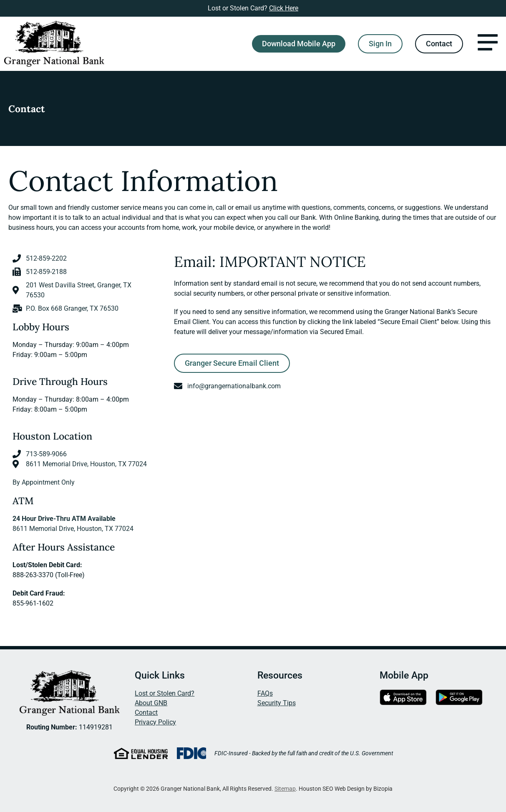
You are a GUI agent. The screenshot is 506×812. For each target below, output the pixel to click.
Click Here (284, 8)
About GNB (151, 703)
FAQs (265, 693)
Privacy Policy (155, 722)
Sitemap (285, 789)
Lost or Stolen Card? (165, 693)
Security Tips (277, 703)
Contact (146, 713)
